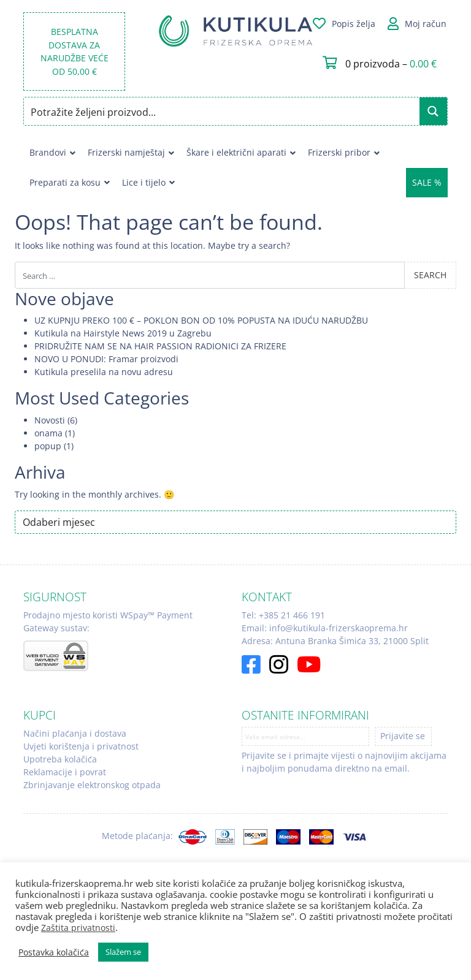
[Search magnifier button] (433, 111)
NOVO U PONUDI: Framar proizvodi (106, 359)
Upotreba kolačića (60, 759)
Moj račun (426, 24)
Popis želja (354, 24)
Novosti (50, 420)
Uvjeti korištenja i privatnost (81, 746)
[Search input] (222, 111)
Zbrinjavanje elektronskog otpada (92, 785)
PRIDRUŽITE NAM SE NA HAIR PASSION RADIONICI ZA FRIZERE (160, 346)
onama (48, 433)
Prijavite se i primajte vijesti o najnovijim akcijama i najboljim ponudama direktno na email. (344, 762)
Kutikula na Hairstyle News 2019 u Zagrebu (123, 333)
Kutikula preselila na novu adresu (104, 372)
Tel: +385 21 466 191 (283, 615)
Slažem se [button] (123, 952)
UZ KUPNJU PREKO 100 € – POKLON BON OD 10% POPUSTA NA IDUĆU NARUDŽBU (201, 320)
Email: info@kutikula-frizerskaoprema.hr (325, 628)
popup (48, 446)
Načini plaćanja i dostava (75, 733)
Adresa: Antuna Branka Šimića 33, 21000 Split (335, 641)
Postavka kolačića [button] (54, 952)
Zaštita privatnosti (78, 928)
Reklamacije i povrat (65, 772)
